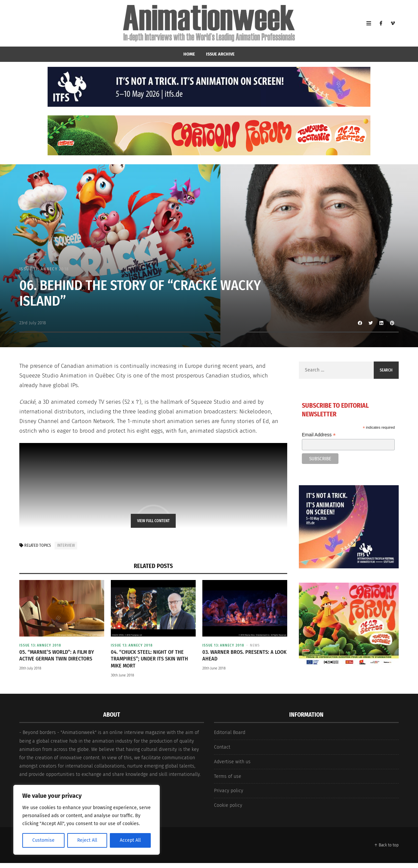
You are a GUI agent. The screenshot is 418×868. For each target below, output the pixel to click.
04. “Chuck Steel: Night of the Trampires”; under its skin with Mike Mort (149, 659)
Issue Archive (220, 54)
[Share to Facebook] (360, 323)
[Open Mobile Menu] (369, 23)
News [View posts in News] (255, 645)
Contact (222, 747)
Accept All (130, 840)
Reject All (87, 840)
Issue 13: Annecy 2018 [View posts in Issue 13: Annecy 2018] (44, 269)
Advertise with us (232, 762)
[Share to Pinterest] (392, 323)
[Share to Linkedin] (381, 323)
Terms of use (228, 776)
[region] (87, 820)
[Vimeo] (393, 23)
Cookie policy (228, 805)
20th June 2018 (214, 668)
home (189, 54)
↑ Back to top (386, 845)
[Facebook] (381, 23)
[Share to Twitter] (371, 323)
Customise (43, 840)
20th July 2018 (30, 668)
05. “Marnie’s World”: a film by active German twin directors (57, 655)
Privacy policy (229, 791)
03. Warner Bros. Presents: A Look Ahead (244, 655)
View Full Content (153, 521)
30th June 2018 (122, 675)
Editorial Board (230, 732)
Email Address (319, 435)
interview (66, 545)
